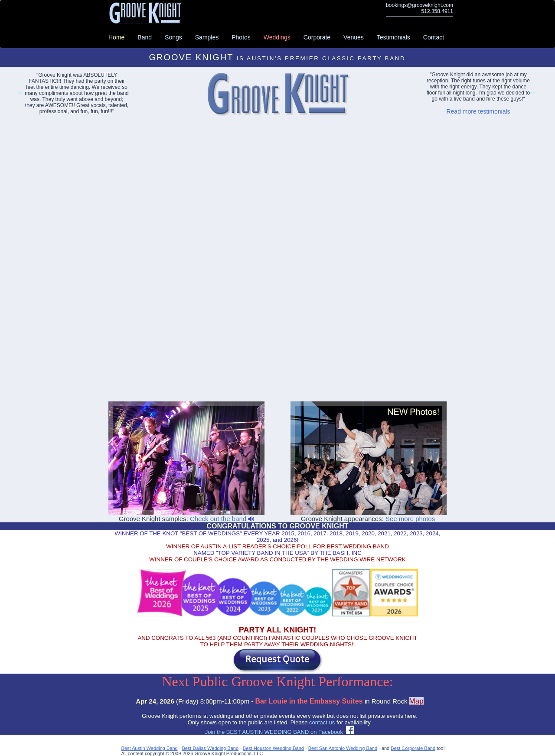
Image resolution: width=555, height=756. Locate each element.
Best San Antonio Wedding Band (343, 748)
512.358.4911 (437, 11)
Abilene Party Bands (532, 94)
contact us (322, 722)
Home (116, 37)
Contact (434, 37)
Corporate (317, 37)
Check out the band (222, 519)
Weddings (277, 37)
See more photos (410, 519)
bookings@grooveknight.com (420, 5)
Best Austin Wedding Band (150, 748)
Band (145, 37)
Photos (241, 37)
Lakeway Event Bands (20, 94)
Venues (354, 37)
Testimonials (393, 37)
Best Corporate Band (413, 748)
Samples (207, 37)
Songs (173, 37)
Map (416, 701)
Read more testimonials (478, 111)
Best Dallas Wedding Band (210, 748)
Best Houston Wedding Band (273, 748)
